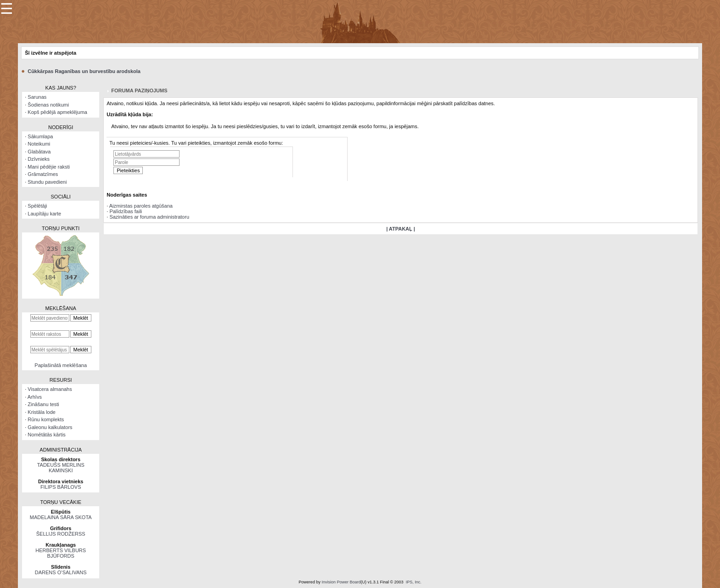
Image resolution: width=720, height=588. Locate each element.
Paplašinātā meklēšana (61, 365)
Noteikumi (39, 144)
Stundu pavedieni (47, 182)
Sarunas (37, 97)
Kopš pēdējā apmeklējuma (57, 112)
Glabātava (39, 152)
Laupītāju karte (44, 214)
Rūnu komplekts (46, 419)
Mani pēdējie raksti (49, 167)
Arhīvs (35, 397)
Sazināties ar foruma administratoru (149, 217)
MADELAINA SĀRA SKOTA (61, 517)
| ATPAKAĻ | (401, 229)
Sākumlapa (40, 136)
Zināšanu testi (43, 404)
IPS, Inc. (414, 582)
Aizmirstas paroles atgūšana (141, 206)
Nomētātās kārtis (47, 435)
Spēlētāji (37, 206)
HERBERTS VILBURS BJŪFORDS (61, 553)
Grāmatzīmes (43, 174)
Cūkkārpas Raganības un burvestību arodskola (84, 71)
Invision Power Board (341, 582)
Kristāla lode (42, 412)
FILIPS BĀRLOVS (61, 487)
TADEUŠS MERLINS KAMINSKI (61, 468)
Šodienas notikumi (48, 105)
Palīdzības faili (126, 211)
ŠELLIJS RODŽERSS (61, 534)
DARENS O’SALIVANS (61, 572)
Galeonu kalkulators (50, 427)
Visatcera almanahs (50, 389)
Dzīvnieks (39, 159)
